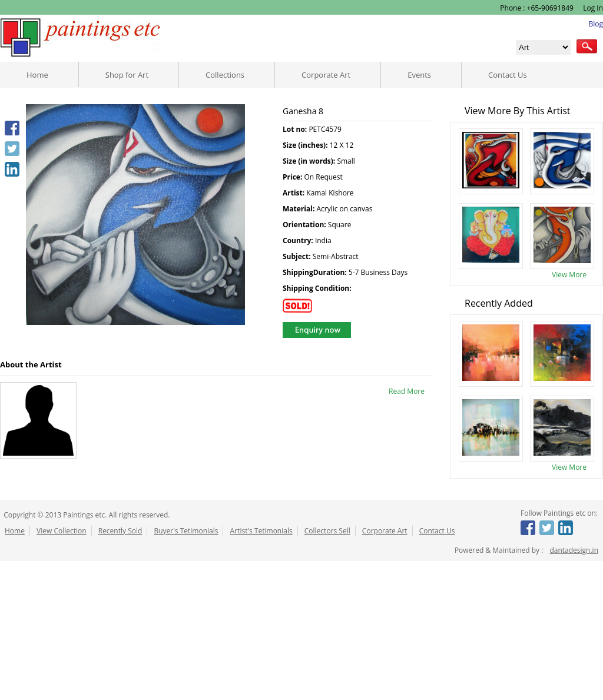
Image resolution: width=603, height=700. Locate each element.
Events (419, 75)
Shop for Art (127, 75)
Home (37, 75)
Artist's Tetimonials (261, 531)
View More (569, 275)
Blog (596, 24)
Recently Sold (120, 531)
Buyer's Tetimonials (186, 531)
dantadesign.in (574, 550)
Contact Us (508, 75)
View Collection (62, 531)
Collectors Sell (327, 531)
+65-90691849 (550, 8)
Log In (592, 8)
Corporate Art (326, 75)
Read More (407, 391)
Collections (225, 75)
